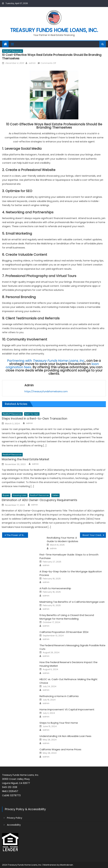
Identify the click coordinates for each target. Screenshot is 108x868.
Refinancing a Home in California (59, 696)
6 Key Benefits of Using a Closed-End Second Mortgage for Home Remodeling (67, 617)
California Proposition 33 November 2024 (64, 632)
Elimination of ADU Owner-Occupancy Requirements (40, 500)
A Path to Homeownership (55, 588)
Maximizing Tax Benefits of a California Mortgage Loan (72, 602)
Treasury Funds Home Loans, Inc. (54, 30)
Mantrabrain (67, 865)
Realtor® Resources (13, 51)
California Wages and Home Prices (60, 749)
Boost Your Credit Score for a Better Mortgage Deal (94, 535)
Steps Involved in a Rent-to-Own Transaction (34, 418)
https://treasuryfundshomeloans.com (46, 391)
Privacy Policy (15, 818)
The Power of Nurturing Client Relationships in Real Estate (17, 535)
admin (32, 63)
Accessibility (14, 825)
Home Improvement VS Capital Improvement (67, 709)
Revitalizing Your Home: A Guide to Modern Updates (63, 539)
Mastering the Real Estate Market (26, 459)
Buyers (6, 495)
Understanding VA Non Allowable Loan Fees (65, 736)
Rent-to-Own (32, 414)
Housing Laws (20, 495)
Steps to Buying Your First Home (59, 723)
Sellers (55, 495)
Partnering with (46, 361)
